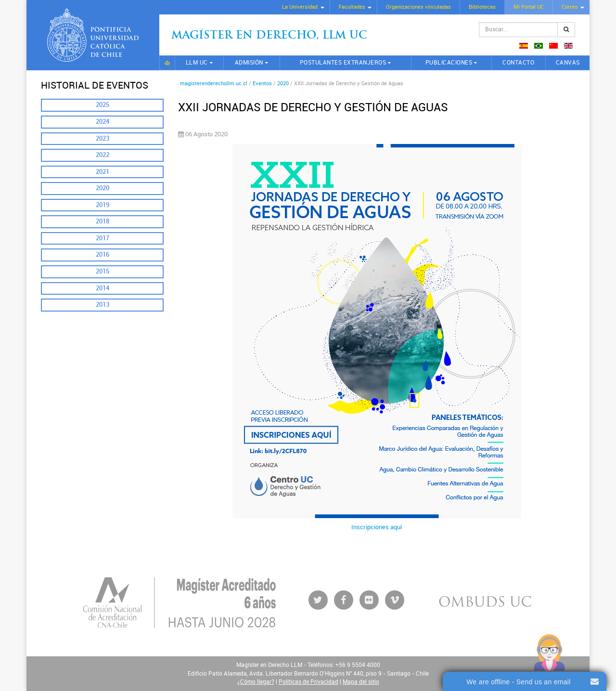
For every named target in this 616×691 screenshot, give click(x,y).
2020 (103, 188)
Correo (570, 7)
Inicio (167, 63)
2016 (103, 254)
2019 (103, 205)
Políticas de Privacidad (308, 682)
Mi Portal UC (529, 7)
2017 (103, 238)
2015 (103, 271)
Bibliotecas (482, 7)
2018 (103, 221)
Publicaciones (449, 63)
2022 (103, 155)
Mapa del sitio (361, 682)
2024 (103, 122)
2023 (103, 138)
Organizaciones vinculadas (418, 7)
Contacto (518, 63)
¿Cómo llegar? (256, 682)
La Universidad (300, 7)
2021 (103, 172)
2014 (103, 288)
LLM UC (197, 63)
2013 (103, 305)
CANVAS (568, 63)
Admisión (249, 63)
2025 (103, 105)
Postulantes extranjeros (343, 63)
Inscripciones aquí (377, 527)
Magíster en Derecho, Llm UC (269, 36)
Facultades (352, 7)
